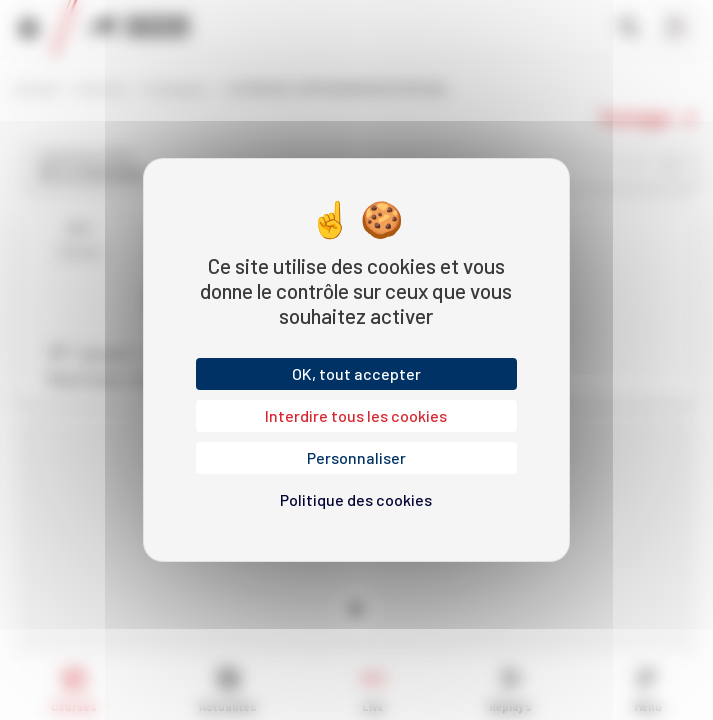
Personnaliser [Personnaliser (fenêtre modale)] (356, 457)
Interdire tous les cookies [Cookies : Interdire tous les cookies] (356, 415)
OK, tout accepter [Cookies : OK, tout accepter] (356, 373)
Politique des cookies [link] (356, 499)
